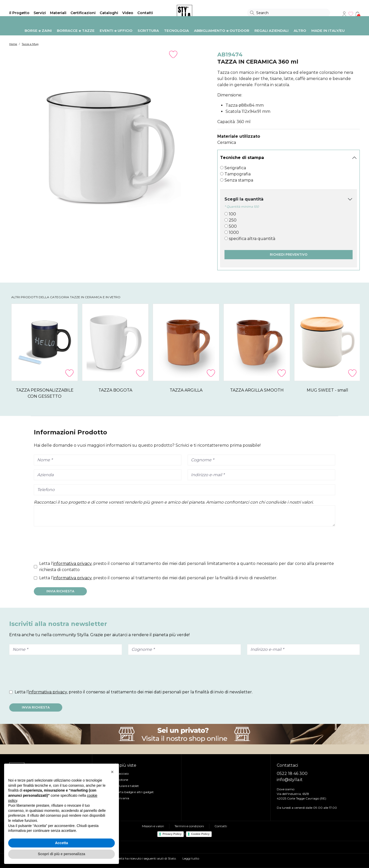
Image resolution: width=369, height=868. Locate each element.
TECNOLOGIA (176, 31)
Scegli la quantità (244, 199)
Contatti (145, 13)
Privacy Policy (172, 834)
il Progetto (19, 13)
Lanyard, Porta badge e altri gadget (127, 792)
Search (252, 13)
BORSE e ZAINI (38, 31)
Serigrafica (235, 168)
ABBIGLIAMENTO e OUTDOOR (222, 31)
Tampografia (238, 174)
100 (232, 214)
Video (128, 13)
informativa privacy (72, 563)
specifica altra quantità (252, 239)
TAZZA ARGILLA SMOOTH (316, 390)
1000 (234, 232)
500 (233, 226)
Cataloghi (109, 13)
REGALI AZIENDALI (271, 31)
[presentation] (73, 545)
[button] (112, 772)
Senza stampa (239, 180)
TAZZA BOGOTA (140, 390)
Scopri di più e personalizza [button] (61, 854)
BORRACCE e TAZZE (76, 31)
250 (233, 220)
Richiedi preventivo (289, 255)
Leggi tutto (191, 858)
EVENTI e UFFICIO (116, 31)
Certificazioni (83, 13)
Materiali (58, 13)
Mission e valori (153, 826)
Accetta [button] (62, 843)
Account (344, 14)
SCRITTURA (148, 31)
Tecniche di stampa (242, 158)
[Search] (289, 13)
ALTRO (300, 31)
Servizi (40, 13)
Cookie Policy (200, 834)
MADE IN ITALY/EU (328, 31)
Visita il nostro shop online (184, 734)
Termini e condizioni (189, 826)
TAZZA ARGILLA (228, 390)
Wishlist (351, 14)
